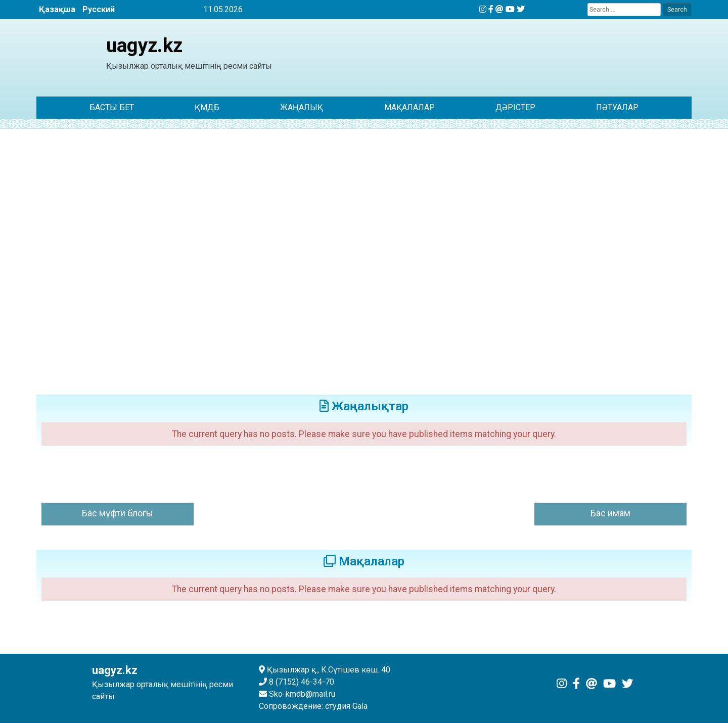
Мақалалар (409, 107)
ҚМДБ (207, 107)
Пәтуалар (617, 107)
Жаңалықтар (364, 406)
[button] (52, 255)
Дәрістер (515, 107)
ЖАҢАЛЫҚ (302, 107)
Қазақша (57, 9)
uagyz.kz (144, 45)
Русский (99, 9)
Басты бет (112, 107)
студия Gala (346, 706)
